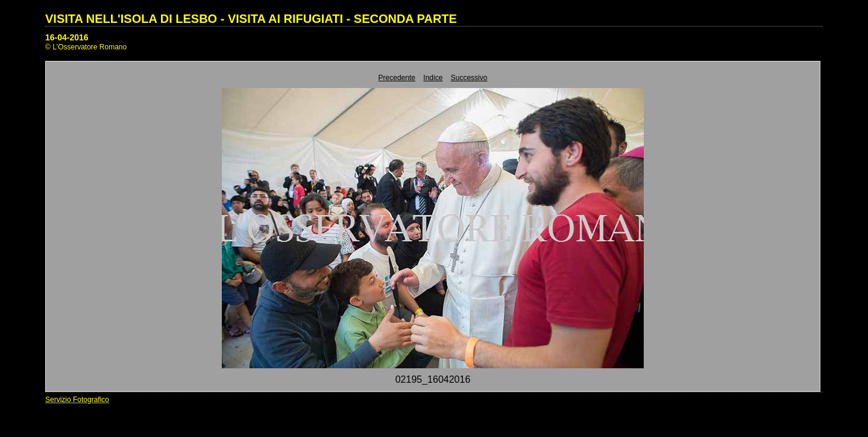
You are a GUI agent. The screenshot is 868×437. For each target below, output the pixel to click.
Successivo (469, 78)
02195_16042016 (433, 379)
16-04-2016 (67, 37)
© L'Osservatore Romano (86, 47)
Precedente (397, 78)
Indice (433, 78)
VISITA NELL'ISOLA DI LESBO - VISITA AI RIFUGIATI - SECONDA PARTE (251, 19)
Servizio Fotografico (77, 400)
